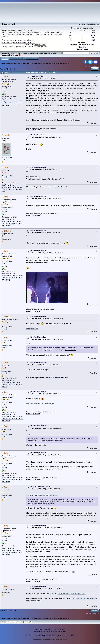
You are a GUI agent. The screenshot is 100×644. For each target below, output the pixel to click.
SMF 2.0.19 (39, 629)
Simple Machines (59, 629)
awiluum (8, 317)
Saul (6, 168)
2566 (93, 40)
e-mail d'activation (25, 42)
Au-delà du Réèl (32, 328)
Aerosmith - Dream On (60, 187)
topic (74, 571)
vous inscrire (29, 40)
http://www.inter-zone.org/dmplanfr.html (40, 404)
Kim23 (7, 587)
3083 (93, 38)
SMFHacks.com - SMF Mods (47, 635)
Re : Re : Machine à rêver (40, 487)
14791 (93, 35)
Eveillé (7, 135)
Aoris (6, 337)
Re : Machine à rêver (38, 135)
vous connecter (14, 40)
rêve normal (73, 45)
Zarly (6, 76)
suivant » (96, 66)
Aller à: (3, 622)
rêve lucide (82, 45)
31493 (93, 33)
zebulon (7, 231)
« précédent (88, 66)
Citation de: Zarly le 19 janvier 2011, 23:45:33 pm (42, 496)
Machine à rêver (37, 76)
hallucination (82, 47)
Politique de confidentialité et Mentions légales (50, 631)
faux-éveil (91, 45)
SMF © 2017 (48, 629)
